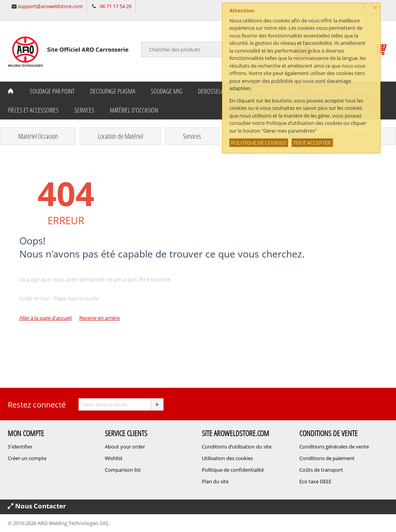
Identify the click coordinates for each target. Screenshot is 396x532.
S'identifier (20, 447)
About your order (125, 447)
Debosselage (214, 91)
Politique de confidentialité (233, 470)
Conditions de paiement (327, 458)
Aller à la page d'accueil (45, 318)
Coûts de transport (321, 470)
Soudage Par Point (52, 91)
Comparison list (123, 470)
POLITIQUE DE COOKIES (258, 143)
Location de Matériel (120, 136)
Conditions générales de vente (334, 447)
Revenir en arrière (100, 318)
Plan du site (215, 481)
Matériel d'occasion (134, 110)
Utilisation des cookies (227, 458)
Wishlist (114, 458)
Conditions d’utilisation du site (237, 447)
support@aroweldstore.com (50, 6)
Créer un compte (27, 458)
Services (84, 110)
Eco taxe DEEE (315, 481)
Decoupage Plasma (113, 91)
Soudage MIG (167, 91)
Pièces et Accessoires (33, 110)
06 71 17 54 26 (116, 6)
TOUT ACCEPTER (312, 143)
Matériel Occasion (38, 136)
